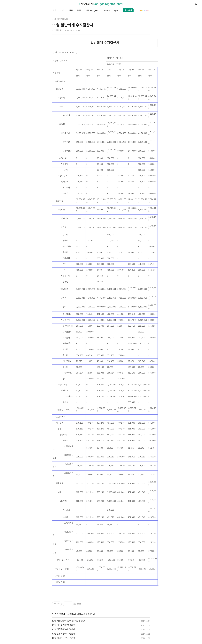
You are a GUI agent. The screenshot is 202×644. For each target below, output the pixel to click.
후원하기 (128, 10)
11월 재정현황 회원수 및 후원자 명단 (68, 621)
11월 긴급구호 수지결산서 (63, 629)
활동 (79, 10)
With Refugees (92, 10)
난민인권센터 (59, 614)
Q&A (116, 10)
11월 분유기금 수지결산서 (63, 634)
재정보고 (72, 614)
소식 (63, 10)
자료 (71, 10)
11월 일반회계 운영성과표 (63, 625)
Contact (106, 10)
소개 (55, 10)
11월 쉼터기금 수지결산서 (63, 638)
